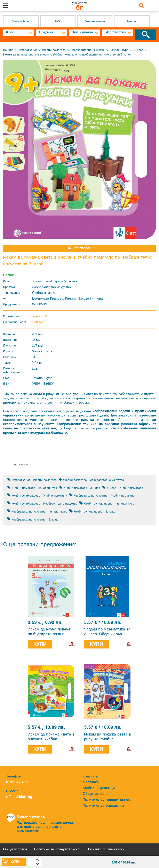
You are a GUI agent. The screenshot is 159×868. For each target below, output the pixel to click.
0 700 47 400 (18, 782)
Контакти (90, 777)
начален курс (119, 50)
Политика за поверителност (107, 800)
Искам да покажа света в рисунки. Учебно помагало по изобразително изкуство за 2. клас (108, 738)
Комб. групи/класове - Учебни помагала (37, 495)
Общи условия (96, 794)
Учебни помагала (54, 50)
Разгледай (79, 248)
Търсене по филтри (21, 22)
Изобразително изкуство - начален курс (37, 511)
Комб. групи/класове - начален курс (107, 503)
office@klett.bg (19, 797)
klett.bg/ (38, 322)
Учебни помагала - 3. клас (80, 488)
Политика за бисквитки (103, 806)
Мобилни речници (99, 788)
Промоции (132, 22)
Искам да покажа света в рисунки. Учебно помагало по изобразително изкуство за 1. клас (51, 738)
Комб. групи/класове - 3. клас (92, 511)
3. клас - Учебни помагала (123, 488)
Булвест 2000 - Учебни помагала (32, 480)
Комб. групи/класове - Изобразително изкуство (42, 503)
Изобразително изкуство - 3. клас (33, 519)
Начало (8, 50)
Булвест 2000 (28, 50)
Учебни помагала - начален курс (32, 488)
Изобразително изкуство (88, 50)
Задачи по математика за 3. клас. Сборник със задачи (107, 633)
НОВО (58, 22)
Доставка (91, 782)
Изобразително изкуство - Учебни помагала (102, 495)
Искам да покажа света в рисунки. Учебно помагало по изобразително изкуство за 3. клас (67, 55)
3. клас (138, 50)
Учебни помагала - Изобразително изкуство (91, 480)
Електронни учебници (95, 22)
